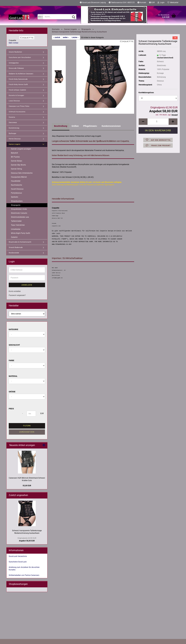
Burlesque (12, 133)
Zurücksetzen (27, 432)
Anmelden (27, 285)
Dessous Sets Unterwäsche (22, 173)
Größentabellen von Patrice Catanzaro (24, 575)
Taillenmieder (16, 221)
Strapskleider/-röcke (19, 209)
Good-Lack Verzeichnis (18, 556)
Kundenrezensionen (111, 126)
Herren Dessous (15, 139)
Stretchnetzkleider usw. (20, 217)
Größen (75, 126)
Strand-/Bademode (16, 247)
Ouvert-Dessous (17, 189)
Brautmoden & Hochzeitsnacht (20, 242)
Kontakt (142, 3)
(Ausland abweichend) (165, 58)
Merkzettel (173, 3)
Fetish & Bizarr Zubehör (17, 90)
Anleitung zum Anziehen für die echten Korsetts (24, 569)
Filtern (27, 426)
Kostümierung (14, 128)
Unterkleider (16, 229)
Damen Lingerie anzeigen (21, 149)
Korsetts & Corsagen (16, 95)
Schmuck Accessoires (17, 112)
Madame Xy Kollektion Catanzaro (21, 74)
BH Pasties (15, 157)
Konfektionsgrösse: (146, 93)
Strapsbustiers (17, 201)
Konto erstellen (15, 291)
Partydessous (16, 193)
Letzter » (75, 37)
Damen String (16, 169)
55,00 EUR (27, 486)
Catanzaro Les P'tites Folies (19, 106)
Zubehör (14, 237)
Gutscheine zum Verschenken (20, 57)
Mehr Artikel (13, 43)
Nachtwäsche (16, 185)
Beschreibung (61, 126)
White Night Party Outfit (21, 233)
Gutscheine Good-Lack (18, 562)
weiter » (66, 37)
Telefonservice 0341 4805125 (122, 3)
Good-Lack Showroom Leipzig (93, 3)
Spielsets (15, 197)
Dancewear (13, 123)
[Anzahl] (158, 122)
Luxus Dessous (14, 101)
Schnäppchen (14, 63)
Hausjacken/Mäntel (19, 177)
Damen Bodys (17, 161)
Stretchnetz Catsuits (19, 213)
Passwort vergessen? (17, 295)
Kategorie (13, 329)
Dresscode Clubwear (16, 68)
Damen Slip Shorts (18, 165)
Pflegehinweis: (90, 126)
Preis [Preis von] (11, 409)
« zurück (57, 37)
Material (13, 376)
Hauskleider (16, 181)
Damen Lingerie (15, 144)
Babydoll (14, 153)
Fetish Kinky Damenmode (18, 79)
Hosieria (12, 117)
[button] (152, 3)
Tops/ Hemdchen (18, 225)
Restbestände (14, 253)
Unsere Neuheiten (15, 52)
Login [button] (161, 3)
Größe (12, 392)
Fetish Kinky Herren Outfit (18, 85)
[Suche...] (40, 17)
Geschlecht (14, 345)
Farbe (11, 361)
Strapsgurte (16, 205)
